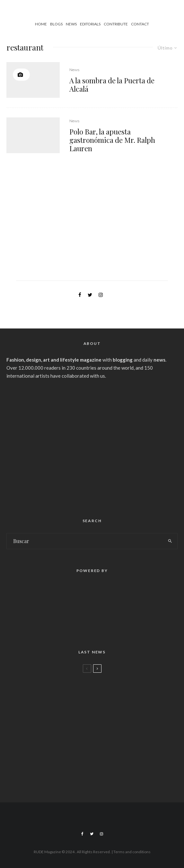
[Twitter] (92, 834)
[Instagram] (101, 834)
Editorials (90, 24)
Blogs (56, 24)
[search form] (85, 541)
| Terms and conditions (131, 852)
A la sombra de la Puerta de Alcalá (112, 85)
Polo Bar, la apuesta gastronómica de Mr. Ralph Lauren (112, 140)
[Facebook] (82, 834)
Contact (140, 24)
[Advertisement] (92, 446)
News (71, 24)
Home (41, 24)
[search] (170, 541)
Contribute (116, 24)
